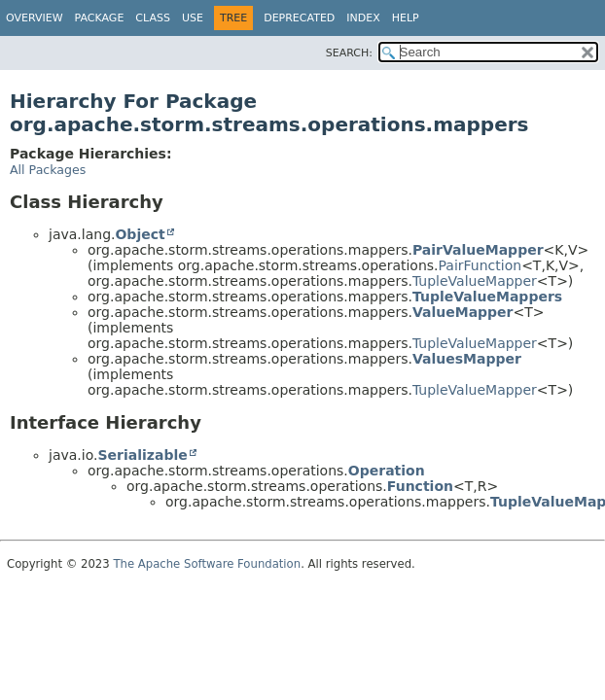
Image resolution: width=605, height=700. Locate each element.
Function (420, 486)
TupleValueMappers (487, 297)
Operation (387, 471)
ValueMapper (463, 312)
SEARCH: (349, 53)
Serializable (142, 455)
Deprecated (299, 18)
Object (140, 234)
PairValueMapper (478, 250)
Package (100, 18)
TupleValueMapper (475, 281)
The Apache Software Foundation (207, 564)
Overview (35, 18)
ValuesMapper (467, 359)
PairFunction (480, 265)
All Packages (48, 170)
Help (406, 18)
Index (363, 18)
